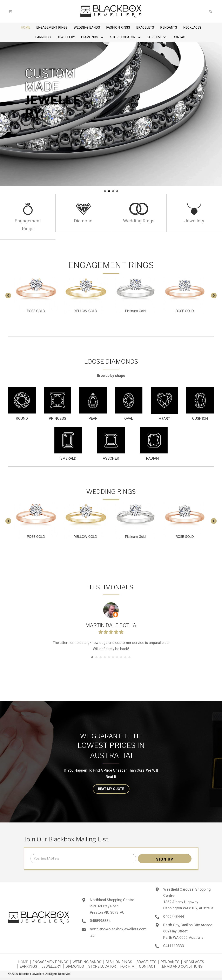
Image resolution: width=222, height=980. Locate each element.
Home (23, 962)
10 (129, 657)
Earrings (28, 966)
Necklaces (194, 962)
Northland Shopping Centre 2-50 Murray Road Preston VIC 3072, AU (112, 906)
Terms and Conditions (181, 966)
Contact (147, 966)
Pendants (170, 962)
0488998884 (100, 921)
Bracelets (146, 962)
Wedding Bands (87, 962)
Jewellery (51, 966)
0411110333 (174, 946)
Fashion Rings (119, 962)
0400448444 (174, 916)
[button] (102, 37)
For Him (127, 966)
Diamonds (75, 966)
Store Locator (102, 966)
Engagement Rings (50, 962)
